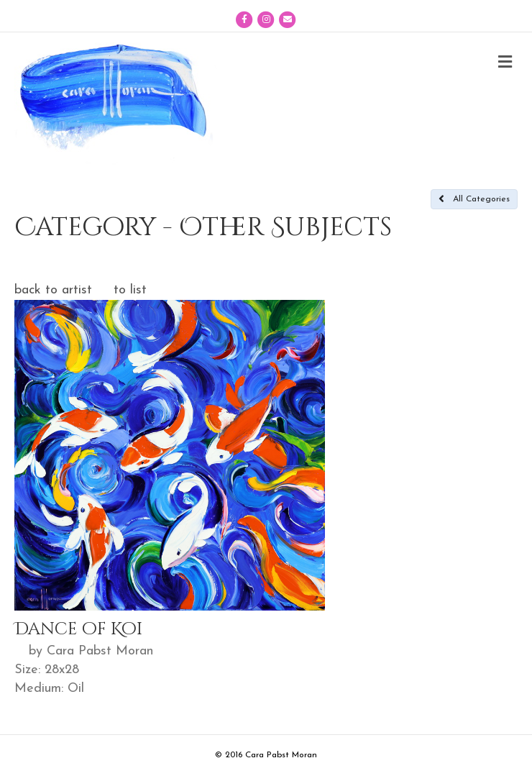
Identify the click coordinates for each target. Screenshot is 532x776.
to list (130, 290)
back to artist (53, 290)
